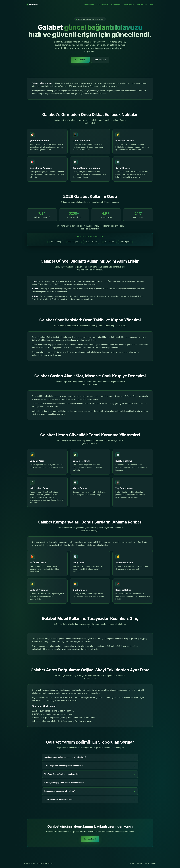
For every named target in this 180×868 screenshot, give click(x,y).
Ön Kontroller (90, 4)
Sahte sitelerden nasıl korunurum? (59, 800)
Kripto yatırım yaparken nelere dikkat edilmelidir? (65, 783)
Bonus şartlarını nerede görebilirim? (60, 791)
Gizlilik (132, 863)
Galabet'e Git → (80, 60)
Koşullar (139, 863)
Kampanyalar (129, 4)
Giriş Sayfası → (90, 839)
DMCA (146, 863)
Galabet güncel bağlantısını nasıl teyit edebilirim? (65, 757)
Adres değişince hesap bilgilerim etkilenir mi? (64, 766)
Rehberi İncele (100, 60)
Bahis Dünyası (103, 4)
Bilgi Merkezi (142, 4)
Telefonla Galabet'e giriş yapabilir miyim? (62, 774)
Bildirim (153, 863)
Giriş (151, 4)
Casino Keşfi (116, 4)
